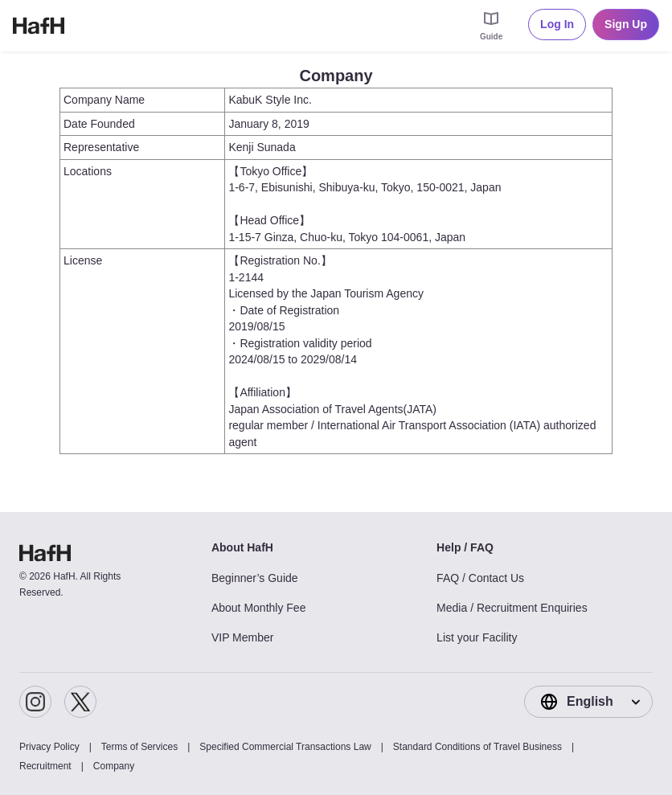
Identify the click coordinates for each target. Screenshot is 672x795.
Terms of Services (139, 747)
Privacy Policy (49, 747)
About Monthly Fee (259, 608)
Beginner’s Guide (255, 578)
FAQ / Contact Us (480, 578)
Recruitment (45, 766)
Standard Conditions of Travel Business (477, 747)
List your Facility (477, 637)
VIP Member (243, 637)
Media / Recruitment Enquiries (512, 608)
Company (114, 766)
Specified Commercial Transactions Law (285, 747)
